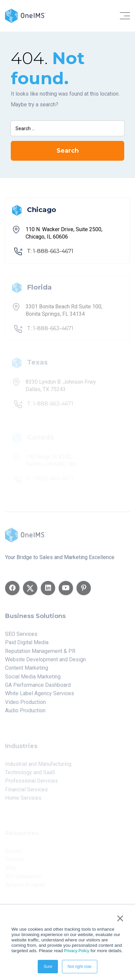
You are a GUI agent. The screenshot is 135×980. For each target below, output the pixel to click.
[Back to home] (25, 15)
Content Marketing (27, 670)
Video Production (25, 704)
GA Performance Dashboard (38, 687)
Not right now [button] (80, 967)
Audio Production (25, 713)
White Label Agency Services (40, 696)
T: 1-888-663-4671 (50, 251)
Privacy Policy (77, 951)
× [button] (120, 918)
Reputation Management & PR (40, 653)
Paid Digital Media (27, 645)
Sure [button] (48, 967)
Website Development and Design (45, 661)
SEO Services (21, 636)
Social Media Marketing (33, 679)
